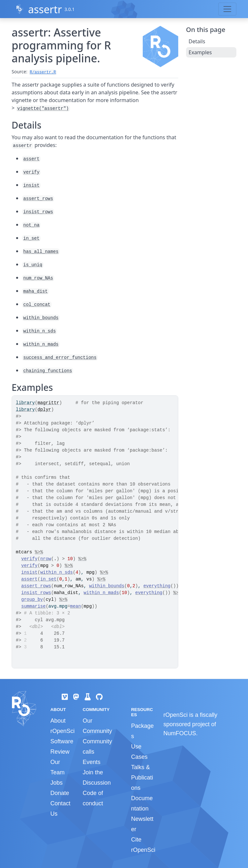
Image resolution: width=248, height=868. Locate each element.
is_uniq (33, 265)
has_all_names (41, 252)
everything (157, 586)
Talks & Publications (142, 778)
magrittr (48, 403)
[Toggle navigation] (227, 9)
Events (92, 762)
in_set (31, 238)
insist (31, 185)
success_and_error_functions (60, 358)
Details (197, 41)
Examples (200, 52)
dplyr (44, 410)
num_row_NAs (38, 278)
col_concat (37, 305)
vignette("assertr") (43, 109)
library (25, 403)
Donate (60, 793)
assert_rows (38, 199)
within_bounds (41, 318)
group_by (32, 600)
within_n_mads (41, 344)
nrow (46, 559)
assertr (45, 9)
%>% (39, 552)
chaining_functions (48, 371)
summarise (34, 606)
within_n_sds (40, 331)
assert (31, 159)
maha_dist (36, 291)
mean (76, 606)
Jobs (57, 783)
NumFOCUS (180, 733)
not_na (31, 225)
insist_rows (38, 212)
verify (31, 172)
